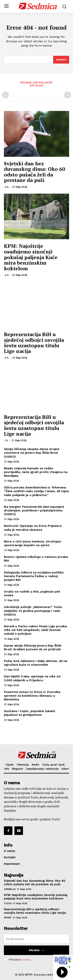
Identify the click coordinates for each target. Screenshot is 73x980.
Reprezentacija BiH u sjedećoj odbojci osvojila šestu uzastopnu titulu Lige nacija (34, 343)
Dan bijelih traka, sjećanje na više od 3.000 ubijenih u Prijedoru (32, 678)
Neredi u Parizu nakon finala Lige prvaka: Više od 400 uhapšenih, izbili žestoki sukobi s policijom (36, 630)
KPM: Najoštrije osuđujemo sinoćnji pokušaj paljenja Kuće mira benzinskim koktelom (31, 257)
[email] (36, 939)
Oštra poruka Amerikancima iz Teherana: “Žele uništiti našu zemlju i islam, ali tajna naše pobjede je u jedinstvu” (36, 491)
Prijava (36, 950)
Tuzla (8, 903)
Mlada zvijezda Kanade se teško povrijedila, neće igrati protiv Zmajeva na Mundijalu (36, 472)
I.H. (6, 440)
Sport (8, 918)
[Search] (61, 60)
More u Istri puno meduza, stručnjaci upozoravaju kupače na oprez (33, 543)
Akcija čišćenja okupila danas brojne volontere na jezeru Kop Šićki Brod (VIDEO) (32, 453)
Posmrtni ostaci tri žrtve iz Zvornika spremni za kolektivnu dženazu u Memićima (32, 696)
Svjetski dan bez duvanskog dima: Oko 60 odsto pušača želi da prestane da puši (34, 172)
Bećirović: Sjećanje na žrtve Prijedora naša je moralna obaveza (33, 528)
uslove (26, 960)
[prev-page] (5, 95)
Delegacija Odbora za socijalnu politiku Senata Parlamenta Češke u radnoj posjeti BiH (34, 576)
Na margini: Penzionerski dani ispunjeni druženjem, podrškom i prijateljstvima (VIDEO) (34, 510)
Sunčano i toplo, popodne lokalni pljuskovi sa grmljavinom (29, 713)
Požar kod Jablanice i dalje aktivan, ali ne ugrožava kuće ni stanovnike (36, 663)
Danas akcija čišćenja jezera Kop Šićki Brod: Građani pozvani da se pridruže (33, 647)
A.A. (7, 187)
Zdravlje (10, 889)
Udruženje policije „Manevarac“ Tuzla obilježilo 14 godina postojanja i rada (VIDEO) (33, 611)
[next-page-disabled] (68, 95)
